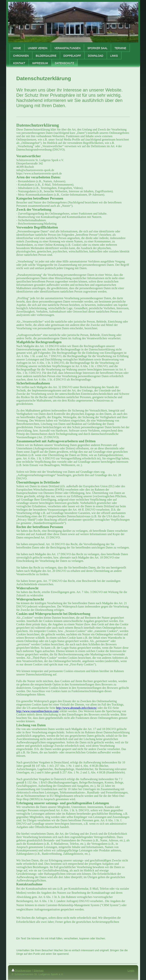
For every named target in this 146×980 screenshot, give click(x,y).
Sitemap (38, 971)
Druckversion (21, 971)
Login (131, 971)
